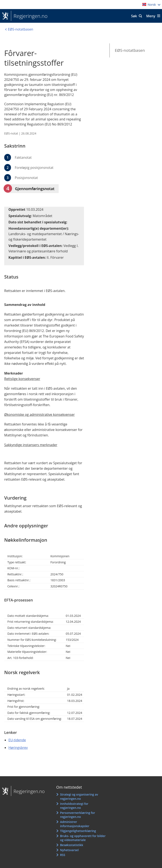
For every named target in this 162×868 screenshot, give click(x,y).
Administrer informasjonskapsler (75, 824)
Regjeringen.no (29, 16)
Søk (134, 16)
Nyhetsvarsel (69, 850)
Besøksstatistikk (72, 845)
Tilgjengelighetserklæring (78, 831)
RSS (63, 855)
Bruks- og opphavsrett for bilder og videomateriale (83, 838)
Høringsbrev (18, 748)
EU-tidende (17, 740)
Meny (151, 16)
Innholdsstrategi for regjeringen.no (74, 806)
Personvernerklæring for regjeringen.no (78, 815)
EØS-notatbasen (130, 50)
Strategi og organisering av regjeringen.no (79, 797)
